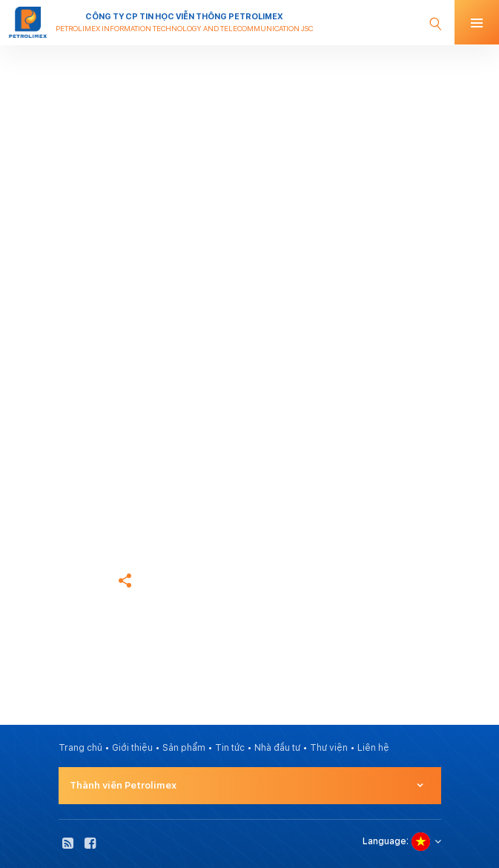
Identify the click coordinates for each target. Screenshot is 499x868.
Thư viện (329, 748)
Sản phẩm (184, 748)
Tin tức (230, 748)
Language (384, 841)
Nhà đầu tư (277, 748)
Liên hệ (373, 748)
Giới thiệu (132, 748)
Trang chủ (80, 487)
